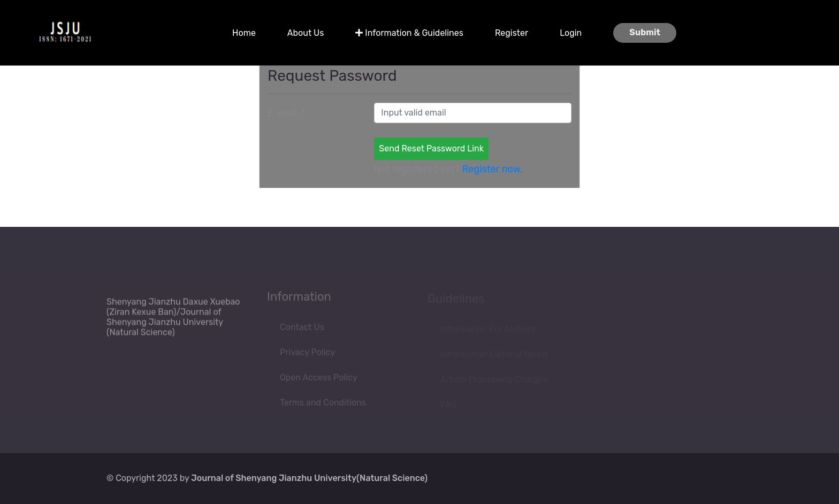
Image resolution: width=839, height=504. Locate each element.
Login (571, 33)
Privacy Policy (307, 354)
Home (244, 33)
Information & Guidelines (409, 33)
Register (512, 33)
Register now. (493, 169)
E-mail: (287, 113)
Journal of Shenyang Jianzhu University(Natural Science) (309, 478)
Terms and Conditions (323, 404)
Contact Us (302, 329)
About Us (306, 33)
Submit (645, 32)
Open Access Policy (319, 379)
